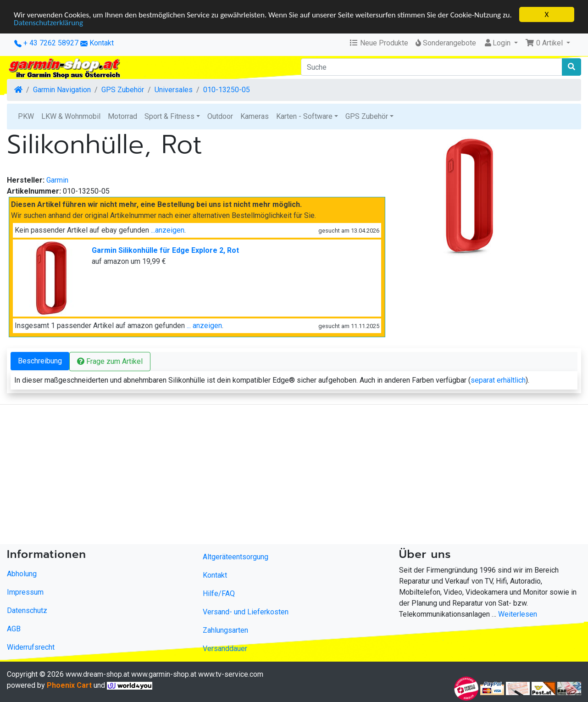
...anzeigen (168, 230)
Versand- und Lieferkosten (246, 612)
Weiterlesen (518, 614)
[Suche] (432, 67)
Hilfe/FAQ (219, 593)
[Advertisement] (275, 476)
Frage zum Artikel (110, 361)
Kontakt (102, 43)
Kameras (255, 116)
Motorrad (122, 116)
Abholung (22, 574)
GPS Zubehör (123, 90)
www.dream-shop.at (97, 674)
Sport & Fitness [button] (169, 116)
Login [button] (498, 43)
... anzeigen (204, 326)
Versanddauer (225, 649)
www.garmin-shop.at (164, 674)
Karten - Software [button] (304, 116)
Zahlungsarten (225, 630)
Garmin (57, 180)
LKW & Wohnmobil (71, 116)
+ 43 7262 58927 (46, 43)
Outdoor (220, 116)
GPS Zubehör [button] (367, 116)
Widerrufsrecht (31, 647)
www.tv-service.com (231, 674)
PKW (26, 116)
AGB (14, 629)
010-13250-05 (227, 90)
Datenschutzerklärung (48, 22)
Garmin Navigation (62, 90)
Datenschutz (27, 610)
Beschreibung (40, 361)
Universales (174, 90)
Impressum (25, 592)
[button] (548, 43)
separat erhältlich (498, 380)
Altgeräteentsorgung (236, 557)
